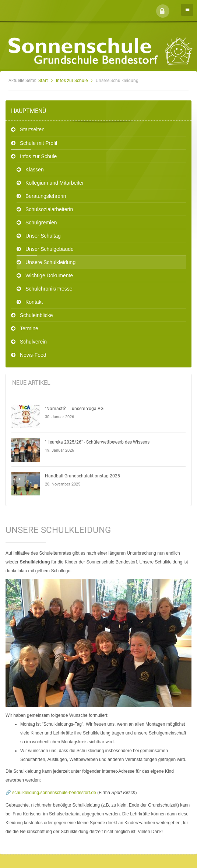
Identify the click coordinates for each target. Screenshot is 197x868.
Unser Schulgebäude (50, 249)
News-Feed (33, 355)
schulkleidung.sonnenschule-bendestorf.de (54, 793)
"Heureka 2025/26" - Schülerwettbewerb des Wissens (97, 442)
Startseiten (32, 129)
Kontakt (34, 302)
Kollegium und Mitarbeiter (55, 183)
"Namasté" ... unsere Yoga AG (74, 409)
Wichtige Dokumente (49, 275)
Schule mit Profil (38, 143)
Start (43, 81)
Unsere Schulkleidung (50, 262)
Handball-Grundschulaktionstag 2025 (82, 476)
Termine (29, 328)
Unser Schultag (43, 236)
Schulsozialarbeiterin (49, 209)
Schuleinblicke (36, 315)
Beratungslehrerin (46, 196)
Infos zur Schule (72, 81)
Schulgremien (41, 223)
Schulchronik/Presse (49, 289)
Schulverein (33, 342)
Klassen (35, 170)
